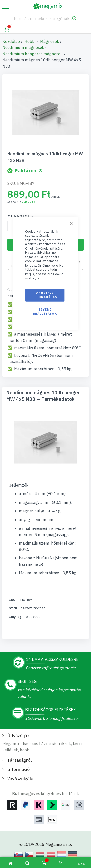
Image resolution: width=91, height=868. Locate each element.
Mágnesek (50, 41)
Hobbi (30, 41)
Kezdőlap (11, 41)
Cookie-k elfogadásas (45, 295)
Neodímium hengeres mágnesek (33, 54)
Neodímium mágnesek (23, 47)
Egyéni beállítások (45, 311)
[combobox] (46, 19)
